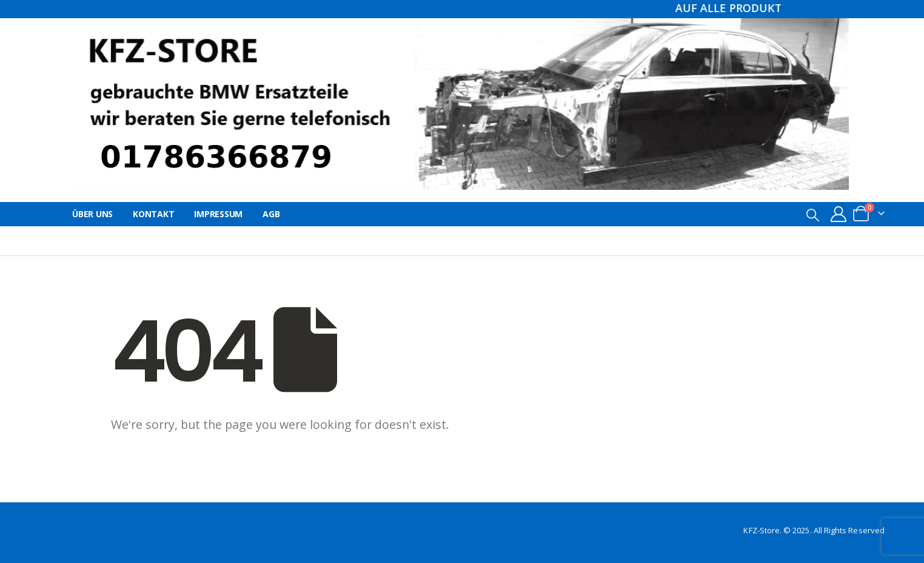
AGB (271, 214)
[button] (813, 215)
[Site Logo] (462, 104)
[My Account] (839, 214)
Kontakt (153, 214)
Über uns (92, 214)
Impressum (218, 214)
